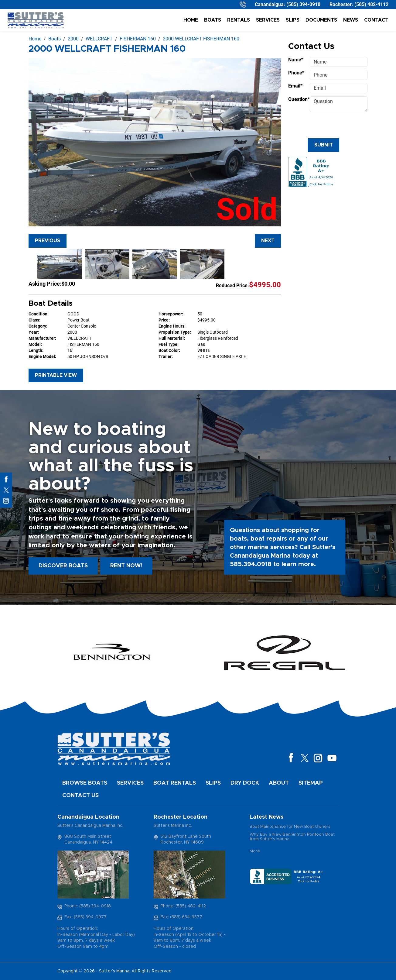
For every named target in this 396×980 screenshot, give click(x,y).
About (279, 783)
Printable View (56, 375)
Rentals (239, 20)
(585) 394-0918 (303, 4)
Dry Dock (245, 783)
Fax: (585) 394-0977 (85, 917)
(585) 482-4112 (371, 4)
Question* (297, 99)
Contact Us (80, 796)
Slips (293, 20)
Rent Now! (126, 566)
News (351, 20)
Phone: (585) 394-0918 (88, 906)
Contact (376, 20)
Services (268, 20)
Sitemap (311, 783)
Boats (213, 20)
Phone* (296, 73)
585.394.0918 (251, 564)
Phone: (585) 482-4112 (183, 906)
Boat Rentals (175, 783)
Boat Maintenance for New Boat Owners (290, 827)
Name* (296, 60)
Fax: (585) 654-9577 (181, 917)
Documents (321, 20)
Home (191, 20)
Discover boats (63, 566)
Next (268, 241)
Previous (48, 241)
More (255, 851)
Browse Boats (85, 783)
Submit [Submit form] (324, 145)
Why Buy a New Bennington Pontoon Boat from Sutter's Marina (292, 837)
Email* (295, 86)
